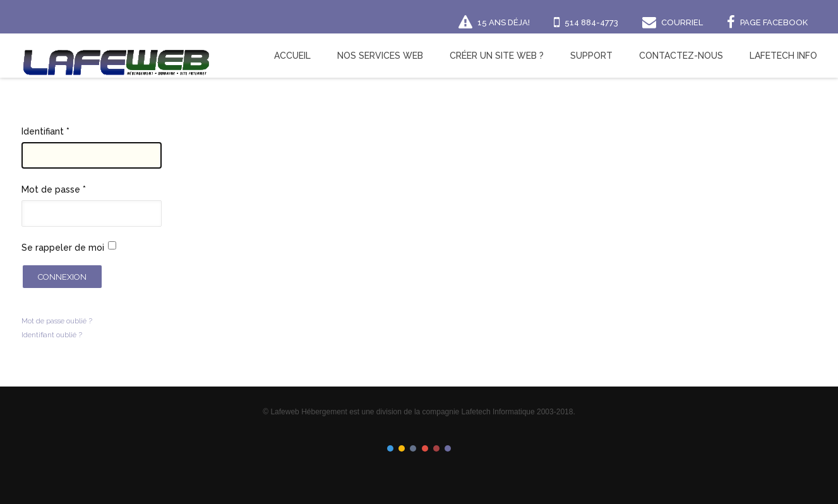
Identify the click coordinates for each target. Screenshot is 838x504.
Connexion (62, 277)
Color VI (448, 448)
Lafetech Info (783, 56)
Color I (390, 448)
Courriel (682, 22)
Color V (436, 448)
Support (591, 56)
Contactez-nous (681, 56)
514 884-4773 (591, 22)
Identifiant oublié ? (52, 335)
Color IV (425, 448)
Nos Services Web (380, 56)
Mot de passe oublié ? (57, 321)
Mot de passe (54, 189)
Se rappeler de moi (63, 248)
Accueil (292, 56)
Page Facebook (774, 22)
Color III (413, 448)
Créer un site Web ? (497, 56)
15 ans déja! (504, 22)
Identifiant (45, 131)
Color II (402, 448)
